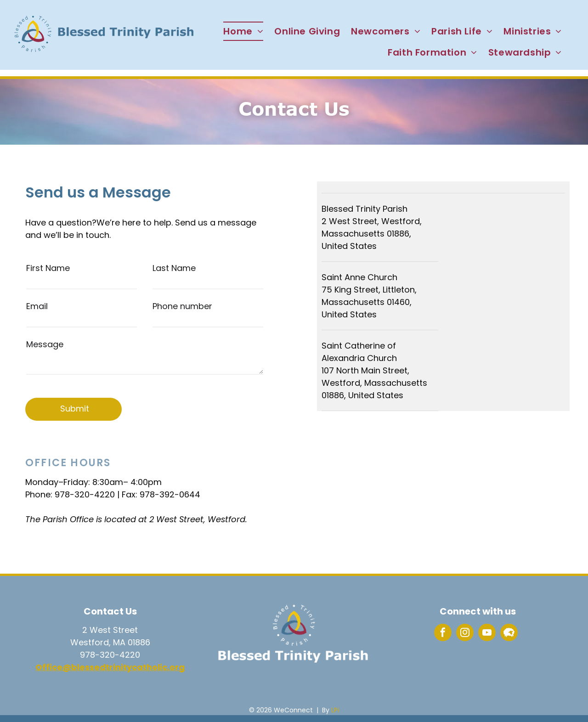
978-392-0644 (170, 494)
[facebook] (443, 634)
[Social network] (509, 634)
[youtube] (487, 634)
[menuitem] (243, 31)
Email (37, 306)
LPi (335, 710)
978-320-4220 (85, 494)
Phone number (182, 306)
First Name (48, 268)
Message (45, 344)
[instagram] (465, 634)
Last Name (174, 268)
